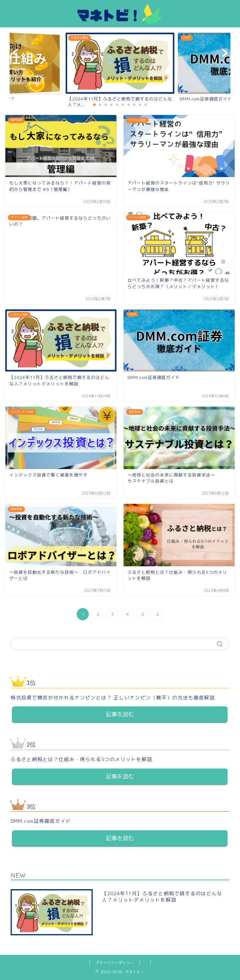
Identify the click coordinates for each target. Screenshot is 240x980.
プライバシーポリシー (115, 963)
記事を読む (120, 714)
